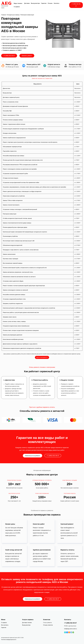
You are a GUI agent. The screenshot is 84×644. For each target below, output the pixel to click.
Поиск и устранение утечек (11, 102)
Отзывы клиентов (48, 625)
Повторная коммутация (10, 214)
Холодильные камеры (13, 15)
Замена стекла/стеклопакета (11, 205)
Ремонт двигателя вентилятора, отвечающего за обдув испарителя (22, 191)
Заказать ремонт (27, 56)
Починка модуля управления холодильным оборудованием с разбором (23, 129)
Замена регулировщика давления (13, 335)
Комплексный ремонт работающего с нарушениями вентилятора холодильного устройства (29, 308)
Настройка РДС (7, 111)
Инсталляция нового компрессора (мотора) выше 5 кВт (19, 241)
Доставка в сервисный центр (11, 97)
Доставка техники (27, 623)
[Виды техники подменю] (23, 3)
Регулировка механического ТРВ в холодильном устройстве (20, 165)
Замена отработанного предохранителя (14, 138)
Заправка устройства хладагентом (13, 304)
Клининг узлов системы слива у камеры (14, 321)
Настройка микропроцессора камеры (13, 156)
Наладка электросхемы (10, 133)
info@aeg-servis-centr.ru (71, 629)
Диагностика (6, 88)
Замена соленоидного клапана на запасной (15, 290)
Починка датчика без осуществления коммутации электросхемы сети (23, 160)
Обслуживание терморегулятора (12, 147)
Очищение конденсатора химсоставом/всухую (16, 326)
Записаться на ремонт (33, 456)
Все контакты (5, 625)
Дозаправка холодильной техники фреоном (15, 106)
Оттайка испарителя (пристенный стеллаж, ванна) (17, 218)
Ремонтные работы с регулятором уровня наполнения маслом (21, 312)
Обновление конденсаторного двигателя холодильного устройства (22, 348)
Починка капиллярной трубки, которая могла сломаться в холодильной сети (25, 268)
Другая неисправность (42, 357)
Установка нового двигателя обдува (13, 281)
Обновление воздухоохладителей (13, 245)
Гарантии (4, 628)
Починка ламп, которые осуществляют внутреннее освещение (21, 330)
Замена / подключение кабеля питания (14, 124)
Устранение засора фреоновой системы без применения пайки (21, 183)
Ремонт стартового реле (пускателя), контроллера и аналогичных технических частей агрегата (30, 142)
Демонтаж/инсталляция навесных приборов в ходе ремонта (20, 344)
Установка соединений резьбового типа (14, 299)
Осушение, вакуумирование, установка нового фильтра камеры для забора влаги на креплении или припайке (34, 187)
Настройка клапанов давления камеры (14, 295)
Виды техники (18, 3)
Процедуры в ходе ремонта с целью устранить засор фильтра (21, 250)
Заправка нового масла (10, 317)
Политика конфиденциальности (9, 640)
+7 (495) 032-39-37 (76, 5)
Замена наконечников (9, 254)
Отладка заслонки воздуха (10, 178)
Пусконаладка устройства (10, 236)
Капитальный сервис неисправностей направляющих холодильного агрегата (25, 232)
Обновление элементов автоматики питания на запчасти (19, 277)
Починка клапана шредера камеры (13, 120)
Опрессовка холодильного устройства (14, 196)
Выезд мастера (7, 93)
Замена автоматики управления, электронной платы (18, 272)
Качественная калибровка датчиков (13, 339)
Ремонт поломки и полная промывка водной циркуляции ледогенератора (24, 286)
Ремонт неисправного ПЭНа (11, 115)
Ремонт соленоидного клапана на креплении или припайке (20, 169)
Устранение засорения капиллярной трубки (15, 174)
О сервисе (4, 623)
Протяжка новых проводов (10, 259)
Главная (4, 15)
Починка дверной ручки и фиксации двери (15, 227)
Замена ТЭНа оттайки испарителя (13, 200)
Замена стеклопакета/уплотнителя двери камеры (17, 223)
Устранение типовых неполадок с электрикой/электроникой (20, 209)
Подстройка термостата (10, 151)
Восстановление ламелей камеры (13, 263)
